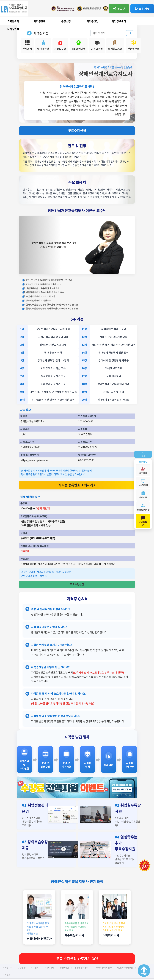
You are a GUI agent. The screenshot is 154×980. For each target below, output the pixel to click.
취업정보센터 (119, 21)
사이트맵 (7, 975)
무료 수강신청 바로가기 (77, 959)
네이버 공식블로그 (82, 968)
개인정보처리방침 (125, 968)
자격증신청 (92, 21)
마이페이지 (49, 968)
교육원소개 (13, 21)
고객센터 (35, 968)
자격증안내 (40, 21)
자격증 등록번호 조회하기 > (77, 485)
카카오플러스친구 (104, 968)
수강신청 (66, 21)
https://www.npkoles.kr (34, 460)
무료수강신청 (77, 131)
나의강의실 (13, 29)
